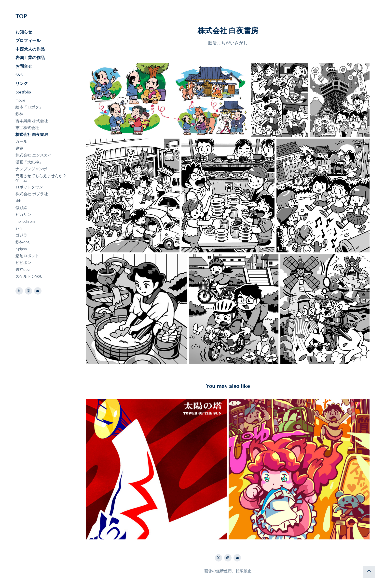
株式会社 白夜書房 (32, 135)
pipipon (21, 249)
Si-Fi (19, 228)
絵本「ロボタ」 (29, 107)
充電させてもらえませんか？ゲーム (41, 178)
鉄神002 (22, 269)
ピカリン (23, 215)
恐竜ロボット (27, 256)
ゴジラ (21, 235)
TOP (21, 16)
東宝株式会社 (27, 128)
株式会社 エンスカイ (34, 155)
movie (20, 100)
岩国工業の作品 (30, 58)
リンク (22, 83)
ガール (21, 141)
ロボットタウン (29, 187)
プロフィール (28, 40)
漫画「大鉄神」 (29, 162)
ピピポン (23, 263)
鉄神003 (22, 242)
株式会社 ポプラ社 (32, 194)
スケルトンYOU (29, 276)
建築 (19, 148)
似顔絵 (21, 208)
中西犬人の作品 (30, 49)
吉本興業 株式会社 (32, 121)
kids (19, 201)
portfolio (23, 92)
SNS (19, 75)
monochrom (25, 221)
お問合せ (24, 66)
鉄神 (19, 114)
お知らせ (24, 32)
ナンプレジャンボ (31, 169)
